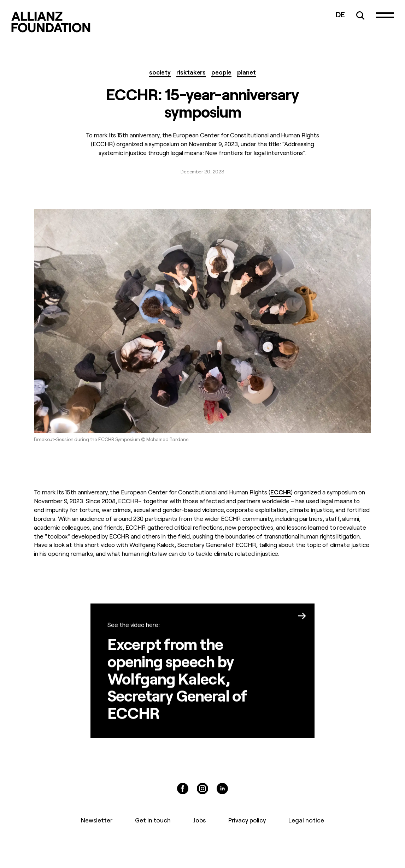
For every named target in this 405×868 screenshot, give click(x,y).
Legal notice (306, 820)
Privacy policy (247, 820)
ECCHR (281, 492)
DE (340, 14)
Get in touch (153, 820)
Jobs (199, 820)
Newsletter (97, 820)
